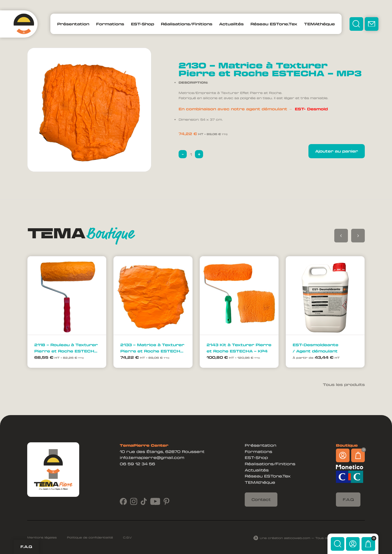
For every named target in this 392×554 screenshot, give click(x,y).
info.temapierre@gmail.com (152, 457)
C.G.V (127, 537)
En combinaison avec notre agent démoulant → (253, 109)
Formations (110, 24)
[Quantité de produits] (191, 154)
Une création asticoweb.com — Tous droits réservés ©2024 (312, 538)
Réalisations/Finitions (187, 24)
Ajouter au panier (337, 151)
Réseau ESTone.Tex (274, 24)
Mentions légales (42, 537)
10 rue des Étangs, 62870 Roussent (162, 451)
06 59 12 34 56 (137, 464)
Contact (261, 499)
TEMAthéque (319, 24)
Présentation (73, 24)
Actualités (231, 24)
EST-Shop (143, 24)
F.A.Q (26, 547)
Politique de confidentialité (90, 537)
